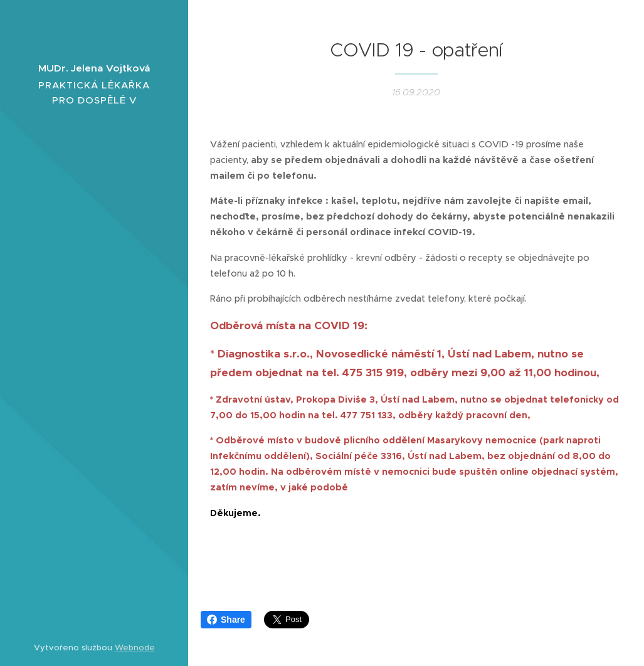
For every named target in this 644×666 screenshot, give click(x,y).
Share (226, 620)
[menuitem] (94, 298)
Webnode (135, 647)
